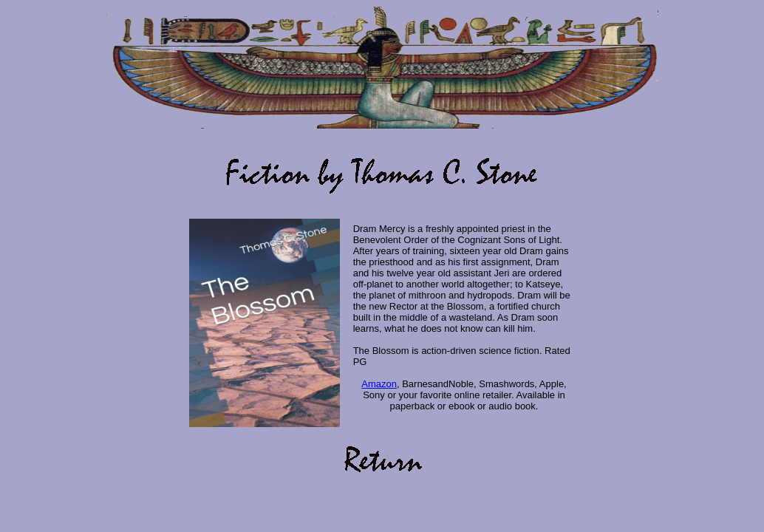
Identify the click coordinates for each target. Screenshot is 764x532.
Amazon (379, 384)
